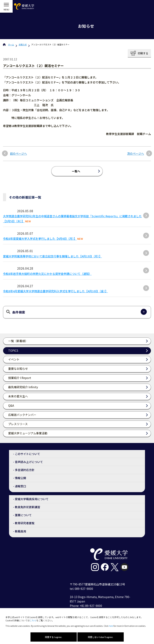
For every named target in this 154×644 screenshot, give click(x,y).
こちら (33, 620)
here (111, 626)
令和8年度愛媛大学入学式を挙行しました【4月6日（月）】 (40, 239)
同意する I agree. (54, 637)
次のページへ (136, 154)
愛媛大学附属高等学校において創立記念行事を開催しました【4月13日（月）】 (52, 256)
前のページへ (18, 154)
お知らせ (23, 44)
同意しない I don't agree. (101, 637)
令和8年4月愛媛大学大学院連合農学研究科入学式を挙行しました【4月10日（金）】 (55, 291)
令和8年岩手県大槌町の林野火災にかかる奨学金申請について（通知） (47, 274)
